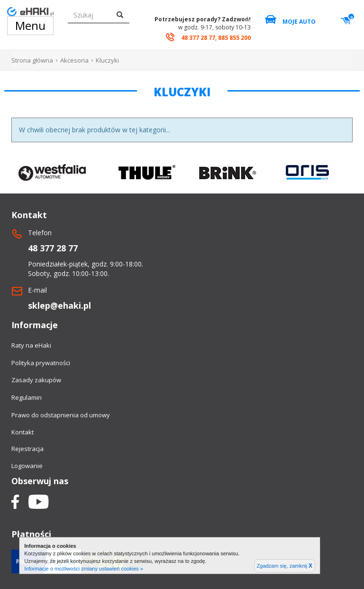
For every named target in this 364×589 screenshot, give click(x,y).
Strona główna (32, 60)
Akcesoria (74, 60)
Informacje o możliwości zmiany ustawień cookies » (84, 569)
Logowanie (27, 466)
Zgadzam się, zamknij (285, 566)
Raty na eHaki (31, 345)
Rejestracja (27, 449)
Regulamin (27, 397)
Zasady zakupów (36, 380)
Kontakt (23, 432)
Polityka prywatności (41, 363)
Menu (30, 25)
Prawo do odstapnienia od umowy (61, 415)
